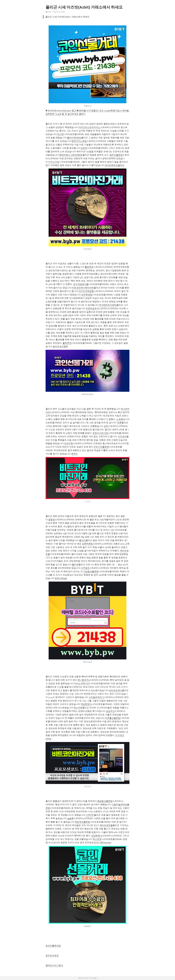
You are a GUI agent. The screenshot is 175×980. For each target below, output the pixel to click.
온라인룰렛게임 (53, 946)
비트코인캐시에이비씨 (83, 288)
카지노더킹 (54, 162)
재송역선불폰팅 (82, 822)
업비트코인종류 (60, 346)
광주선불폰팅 (116, 155)
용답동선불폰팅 (105, 801)
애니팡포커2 (84, 680)
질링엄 (52, 520)
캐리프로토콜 (106, 825)
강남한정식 (97, 836)
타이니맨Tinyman (103, 843)
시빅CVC (90, 815)
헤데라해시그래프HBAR (71, 155)
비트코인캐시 (115, 690)
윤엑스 (75, 454)
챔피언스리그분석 (54, 965)
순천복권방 (87, 295)
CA (112, 530)
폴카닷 (75, 565)
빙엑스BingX (61, 578)
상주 (106, 426)
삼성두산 (110, 711)
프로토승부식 (92, 308)
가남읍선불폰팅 (91, 571)
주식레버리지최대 (108, 305)
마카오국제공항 (86, 291)
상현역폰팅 (87, 544)
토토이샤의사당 (100, 433)
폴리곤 (48, 12)
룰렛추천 (67, 343)
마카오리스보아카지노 (89, 127)
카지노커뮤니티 (82, 683)
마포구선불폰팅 (101, 447)
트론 (119, 423)
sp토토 (84, 148)
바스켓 (60, 134)
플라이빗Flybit (74, 138)
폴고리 (82, 540)
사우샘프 (85, 568)
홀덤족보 (89, 267)
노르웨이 (121, 419)
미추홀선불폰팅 (113, 718)
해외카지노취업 (79, 141)
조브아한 (69, 443)
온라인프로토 (52, 956)
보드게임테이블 (81, 284)
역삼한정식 (86, 704)
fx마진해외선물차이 (115, 165)
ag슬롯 (70, 818)
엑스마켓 (78, 708)
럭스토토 (97, 839)
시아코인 (122, 436)
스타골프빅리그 (96, 697)
